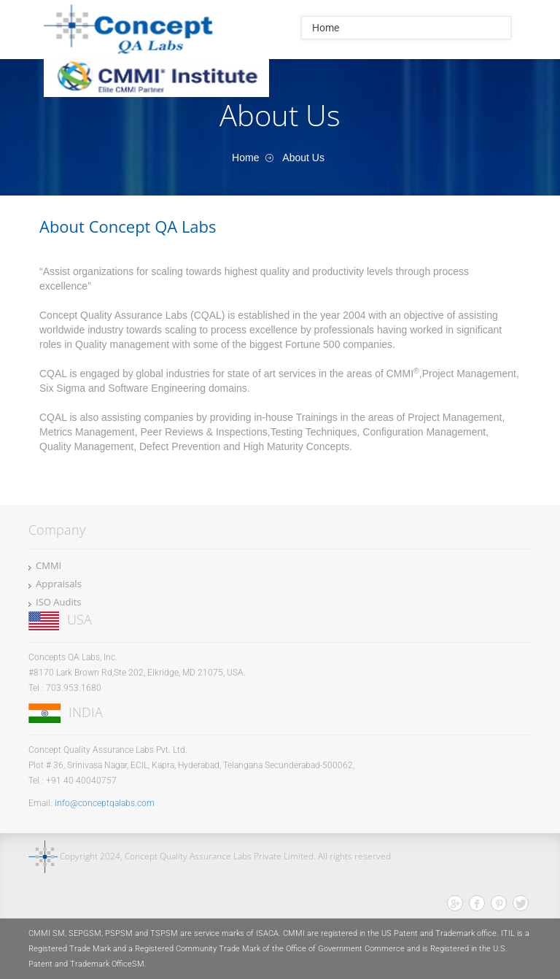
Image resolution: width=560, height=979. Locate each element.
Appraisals (59, 584)
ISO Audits (59, 602)
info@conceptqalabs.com (105, 803)
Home (326, 28)
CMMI (48, 565)
